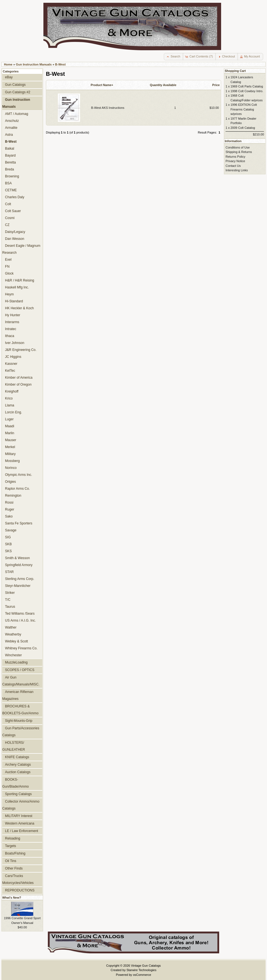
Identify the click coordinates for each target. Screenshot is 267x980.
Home (8, 64)
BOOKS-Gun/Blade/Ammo (15, 783)
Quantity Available (163, 85)
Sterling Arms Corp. (20, 579)
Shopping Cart (235, 71)
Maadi (10, 426)
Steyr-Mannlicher (18, 586)
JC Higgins (13, 357)
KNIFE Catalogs (17, 757)
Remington (13, 496)
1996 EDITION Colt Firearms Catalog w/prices (244, 109)
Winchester (13, 655)
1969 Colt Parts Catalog (247, 86)
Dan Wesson (15, 239)
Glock (9, 273)
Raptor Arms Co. (17, 489)
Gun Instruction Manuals (34, 64)
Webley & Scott (16, 641)
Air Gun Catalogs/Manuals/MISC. (21, 681)
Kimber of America (19, 378)
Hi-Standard (14, 301)
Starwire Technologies (141, 970)
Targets (11, 846)
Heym (9, 294)
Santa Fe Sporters (19, 523)
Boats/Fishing (15, 853)
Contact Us (233, 166)
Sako (9, 516)
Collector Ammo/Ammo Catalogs (21, 805)
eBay (9, 77)
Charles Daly (15, 197)
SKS (8, 551)
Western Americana (20, 823)
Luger (9, 419)
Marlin (10, 433)
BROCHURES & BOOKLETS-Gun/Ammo (20, 710)
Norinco (11, 468)
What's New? (12, 898)
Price (216, 85)
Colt (8, 204)
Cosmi (10, 218)
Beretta (10, 162)
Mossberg (12, 461)
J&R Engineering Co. (21, 350)
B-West (60, 64)
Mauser (11, 440)
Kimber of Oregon (18, 385)
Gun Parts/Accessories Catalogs (21, 732)
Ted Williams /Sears (20, 614)
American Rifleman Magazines (18, 695)
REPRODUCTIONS (20, 890)
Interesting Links (237, 170)
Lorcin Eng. (13, 412)
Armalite (11, 128)
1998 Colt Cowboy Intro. (247, 91)
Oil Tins (11, 861)
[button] (174, 57)
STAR (9, 572)
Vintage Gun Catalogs (146, 966)
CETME (11, 190)
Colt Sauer (13, 211)
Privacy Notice (235, 161)
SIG (8, 537)
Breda (9, 169)
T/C (8, 600)
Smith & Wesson (17, 558)
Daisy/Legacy (15, 232)
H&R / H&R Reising (20, 280)
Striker (10, 593)
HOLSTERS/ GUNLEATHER (14, 746)
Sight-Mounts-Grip (19, 721)
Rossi (9, 502)
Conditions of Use (238, 147)
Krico (9, 398)
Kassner (11, 364)
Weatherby (13, 634)
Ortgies (10, 482)
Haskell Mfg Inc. (17, 287)
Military (10, 454)
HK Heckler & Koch (19, 308)
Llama (10, 405)
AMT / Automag (17, 114)
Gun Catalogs (15, 85)
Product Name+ (102, 85)
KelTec (10, 371)
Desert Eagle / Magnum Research (21, 249)
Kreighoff (12, 391)
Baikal (10, 149)
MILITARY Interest (19, 816)
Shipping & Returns (239, 152)
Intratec (11, 329)
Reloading (13, 838)
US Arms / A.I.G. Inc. (20, 620)
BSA (8, 183)
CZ (7, 225)
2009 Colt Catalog (243, 128)
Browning (12, 176)
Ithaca (10, 336)
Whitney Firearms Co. (21, 648)
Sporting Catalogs (18, 794)
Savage (11, 530)
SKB (8, 544)
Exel (8, 260)
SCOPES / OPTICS (20, 670)
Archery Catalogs (18, 765)
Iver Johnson (15, 343)
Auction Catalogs (18, 772)
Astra (9, 135)
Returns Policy (235, 157)
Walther (11, 627)
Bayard (10, 155)
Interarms (12, 322)
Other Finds (14, 868)
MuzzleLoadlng (16, 662)
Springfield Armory (19, 565)
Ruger (10, 509)
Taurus (10, 607)
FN (7, 267)
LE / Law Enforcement (22, 831)
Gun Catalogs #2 (18, 92)
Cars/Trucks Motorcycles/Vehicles (18, 879)
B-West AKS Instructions (108, 108)
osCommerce (142, 975)
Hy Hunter (13, 315)
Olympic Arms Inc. (18, 475)
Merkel (10, 447)
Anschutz (12, 121)
